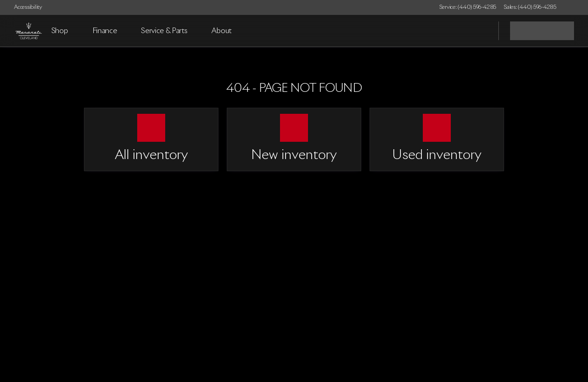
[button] (577, 7)
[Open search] (480, 31)
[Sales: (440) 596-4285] (530, 7)
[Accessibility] (24, 7)
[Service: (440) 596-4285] (468, 7)
